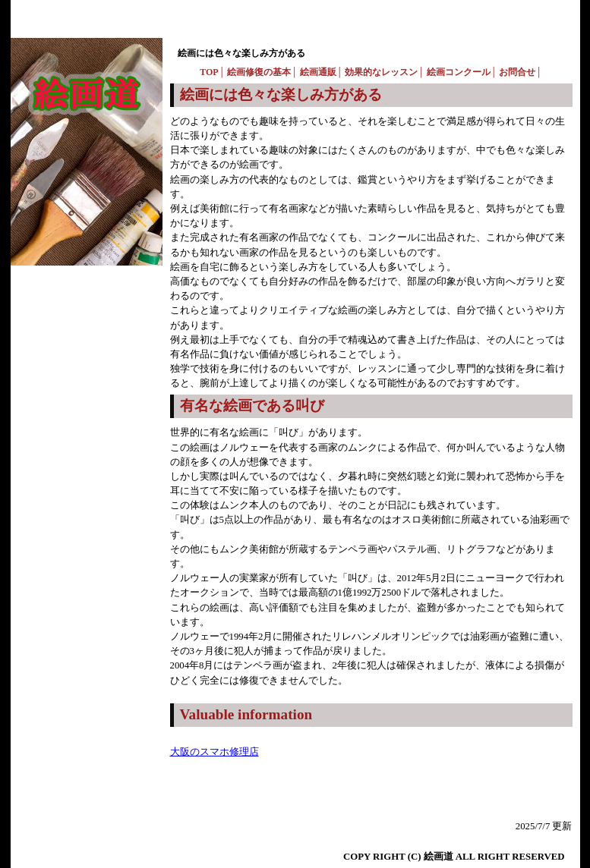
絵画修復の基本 (259, 72)
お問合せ (517, 72)
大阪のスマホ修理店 (215, 752)
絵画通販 (318, 72)
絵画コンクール (459, 72)
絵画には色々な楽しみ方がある (241, 53)
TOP (209, 72)
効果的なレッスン (381, 72)
